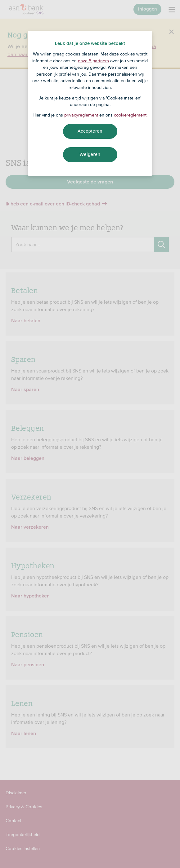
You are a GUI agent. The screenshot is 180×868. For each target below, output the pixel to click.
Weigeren (90, 154)
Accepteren (90, 131)
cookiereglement (130, 115)
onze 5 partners (93, 61)
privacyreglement (81, 115)
